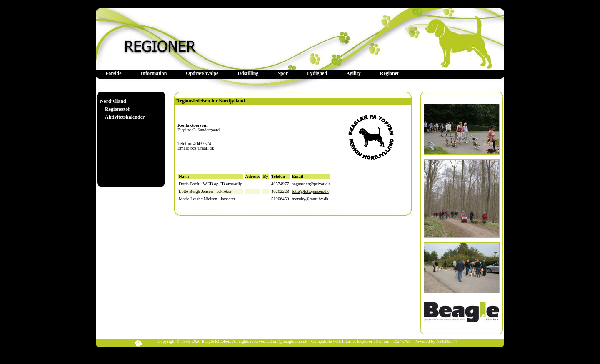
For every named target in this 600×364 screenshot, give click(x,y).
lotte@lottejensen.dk (310, 191)
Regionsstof (117, 109)
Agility (354, 73)
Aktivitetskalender (125, 117)
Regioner (390, 73)
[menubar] (252, 74)
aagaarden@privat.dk (311, 184)
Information (154, 73)
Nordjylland (113, 101)
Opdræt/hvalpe (202, 73)
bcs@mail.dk (202, 148)
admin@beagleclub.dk (287, 341)
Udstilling (248, 73)
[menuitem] (114, 74)
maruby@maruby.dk (310, 199)
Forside (114, 73)
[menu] (122, 109)
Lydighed (317, 73)
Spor (283, 73)
